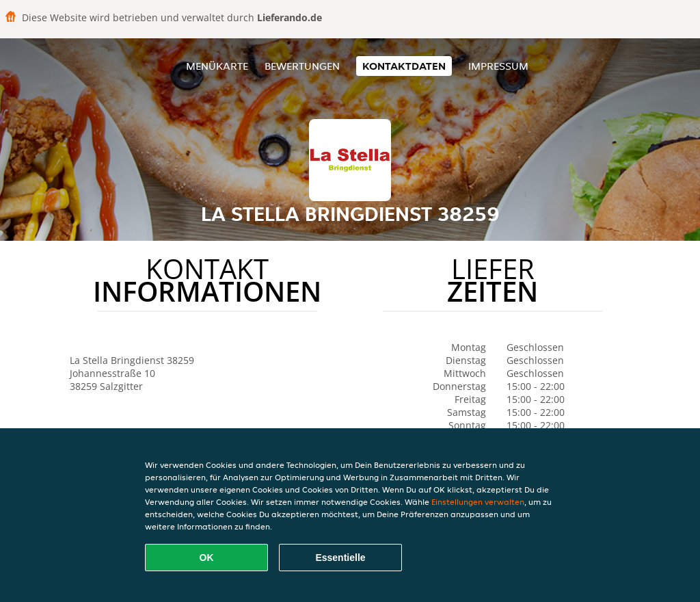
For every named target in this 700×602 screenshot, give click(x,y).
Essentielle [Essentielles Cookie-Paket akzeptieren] (340, 558)
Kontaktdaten (404, 66)
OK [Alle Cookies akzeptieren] (207, 558)
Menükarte (217, 66)
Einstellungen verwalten (478, 502)
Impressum (498, 66)
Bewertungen (302, 66)
